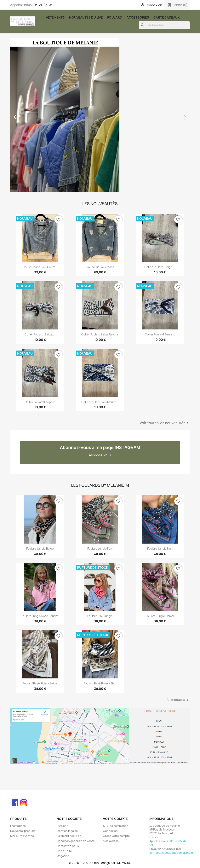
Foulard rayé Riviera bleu (100, 683)
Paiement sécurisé (69, 836)
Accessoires (138, 17)
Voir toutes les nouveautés (165, 423)
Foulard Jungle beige (40, 548)
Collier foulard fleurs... (160, 334)
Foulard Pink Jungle (100, 616)
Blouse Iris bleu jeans (100, 267)
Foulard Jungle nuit (160, 548)
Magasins (63, 856)
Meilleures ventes (22, 836)
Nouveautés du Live (86, 17)
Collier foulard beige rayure (100, 334)
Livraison (62, 826)
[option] (100, 115)
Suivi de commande (116, 826)
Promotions (18, 826)
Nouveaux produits (23, 831)
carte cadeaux (167, 17)
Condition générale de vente (76, 841)
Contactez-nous (68, 846)
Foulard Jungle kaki (100, 548)
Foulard (115, 17)
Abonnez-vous (100, 455)
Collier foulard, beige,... (160, 267)
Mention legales (67, 831)
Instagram (23, 802)
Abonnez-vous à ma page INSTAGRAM (100, 448)
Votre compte (115, 819)
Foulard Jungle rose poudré (40, 616)
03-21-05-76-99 (46, 5)
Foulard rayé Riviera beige (40, 683)
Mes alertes (111, 841)
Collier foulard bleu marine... (100, 402)
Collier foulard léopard (40, 402)
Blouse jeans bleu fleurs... (40, 267)
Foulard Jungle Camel (160, 616)
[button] (24, 115)
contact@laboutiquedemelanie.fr (171, 853)
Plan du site (64, 851)
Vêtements (55, 17)
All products (178, 700)
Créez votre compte (116, 836)
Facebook (14, 802)
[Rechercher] (164, 25)
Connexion (110, 831)
